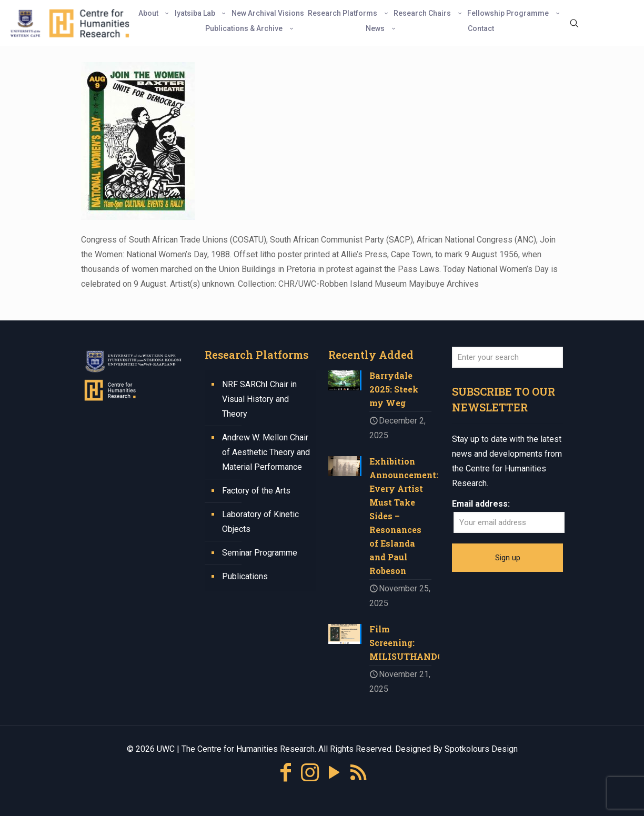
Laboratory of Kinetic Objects (260, 522)
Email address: (481, 504)
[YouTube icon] (334, 773)
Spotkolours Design (481, 749)
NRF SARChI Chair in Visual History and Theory (259, 399)
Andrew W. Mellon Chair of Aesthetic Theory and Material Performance (266, 452)
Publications (245, 576)
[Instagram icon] (310, 773)
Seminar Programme (260, 553)
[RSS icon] (358, 773)
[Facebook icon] (286, 773)
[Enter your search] (507, 357)
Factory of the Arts (256, 491)
